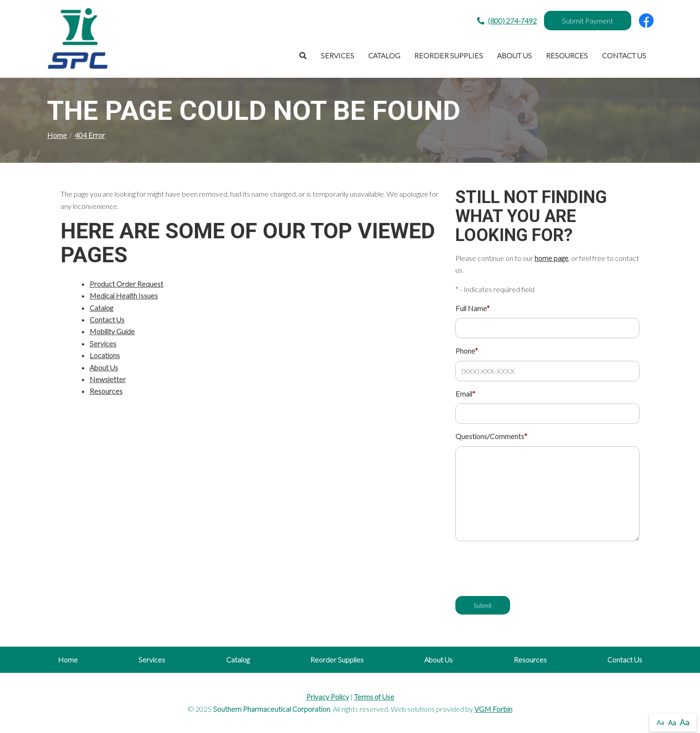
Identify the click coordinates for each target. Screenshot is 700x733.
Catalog (384, 55)
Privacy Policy (328, 697)
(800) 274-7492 (507, 21)
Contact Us (624, 55)
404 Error (90, 135)
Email (465, 394)
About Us (514, 55)
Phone (467, 351)
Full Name (473, 308)
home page (551, 258)
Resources (567, 55)
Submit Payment (588, 21)
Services (337, 55)
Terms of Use (374, 697)
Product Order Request (126, 284)
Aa (660, 722)
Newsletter (108, 379)
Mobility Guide (112, 331)
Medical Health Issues (124, 296)
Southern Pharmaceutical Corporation (272, 709)
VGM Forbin (493, 709)
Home (57, 135)
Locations (105, 355)
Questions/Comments (491, 436)
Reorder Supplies (449, 55)
